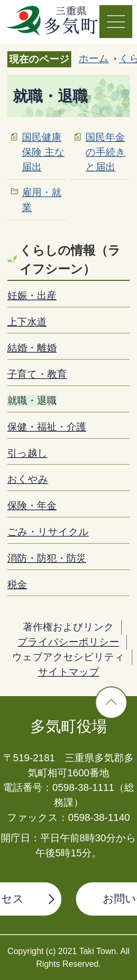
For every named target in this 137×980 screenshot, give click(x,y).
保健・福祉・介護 (47, 427)
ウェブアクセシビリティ (68, 657)
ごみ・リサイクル (48, 532)
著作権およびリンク (68, 627)
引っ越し (27, 453)
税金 (17, 584)
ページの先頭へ (111, 703)
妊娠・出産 (32, 295)
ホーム (94, 58)
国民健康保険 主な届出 (43, 152)
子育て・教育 (37, 374)
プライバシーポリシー (68, 642)
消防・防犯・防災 (47, 558)
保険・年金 (32, 505)
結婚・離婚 (32, 348)
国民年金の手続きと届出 (106, 152)
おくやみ (28, 479)
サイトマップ (69, 672)
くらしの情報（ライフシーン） (70, 260)
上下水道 (27, 322)
